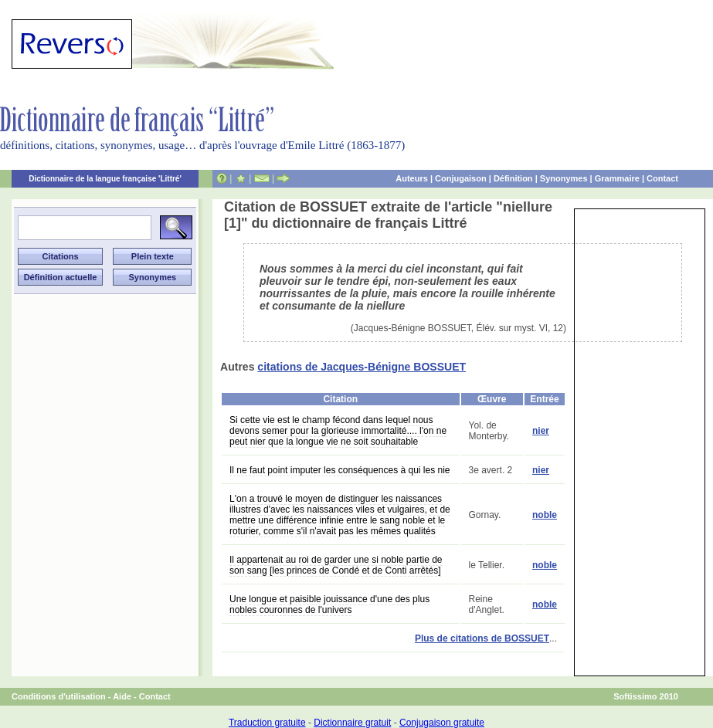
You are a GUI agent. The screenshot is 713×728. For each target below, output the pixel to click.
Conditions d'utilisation (59, 696)
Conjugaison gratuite (442, 723)
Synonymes (564, 178)
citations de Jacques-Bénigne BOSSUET (362, 367)
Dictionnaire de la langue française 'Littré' (105, 179)
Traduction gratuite (267, 723)
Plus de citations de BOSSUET (482, 638)
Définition (513, 178)
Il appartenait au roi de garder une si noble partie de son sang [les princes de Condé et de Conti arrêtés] (336, 565)
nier (541, 431)
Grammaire (617, 178)
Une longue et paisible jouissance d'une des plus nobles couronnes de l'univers (329, 604)
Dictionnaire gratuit (352, 723)
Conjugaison (461, 178)
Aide (122, 696)
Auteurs (412, 178)
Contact (662, 178)
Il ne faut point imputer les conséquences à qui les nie (340, 470)
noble (545, 515)
